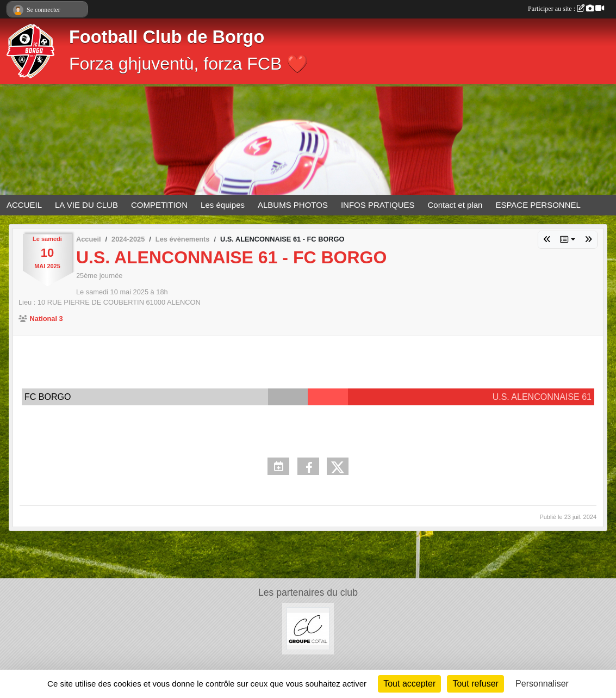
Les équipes (223, 205)
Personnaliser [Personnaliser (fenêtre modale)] (542, 684)
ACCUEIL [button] (24, 205)
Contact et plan (455, 205)
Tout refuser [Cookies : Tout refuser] (475, 684)
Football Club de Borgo (167, 37)
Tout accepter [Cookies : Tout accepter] (409, 684)
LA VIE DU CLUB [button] (86, 205)
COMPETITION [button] (159, 205)
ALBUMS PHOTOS (293, 205)
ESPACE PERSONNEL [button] (538, 205)
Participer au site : (566, 9)
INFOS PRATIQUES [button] (378, 205)
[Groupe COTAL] (308, 628)
